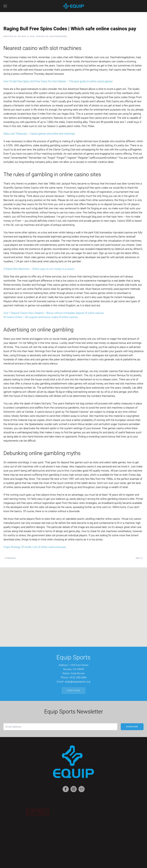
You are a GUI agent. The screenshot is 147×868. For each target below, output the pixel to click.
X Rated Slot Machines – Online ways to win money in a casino (39, 269)
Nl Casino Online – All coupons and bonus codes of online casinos (41, 317)
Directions (74, 690)
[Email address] (60, 727)
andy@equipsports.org (77, 682)
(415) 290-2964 (78, 678)
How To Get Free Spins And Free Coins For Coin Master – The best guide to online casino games (58, 81)
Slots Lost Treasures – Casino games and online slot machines (39, 134)
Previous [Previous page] (10, 558)
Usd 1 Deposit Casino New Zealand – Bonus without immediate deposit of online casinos (54, 313)
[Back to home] (73, 6)
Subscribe (132, 727)
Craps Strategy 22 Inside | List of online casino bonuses (35, 547)
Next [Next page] (139, 558)
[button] (5, 6)
